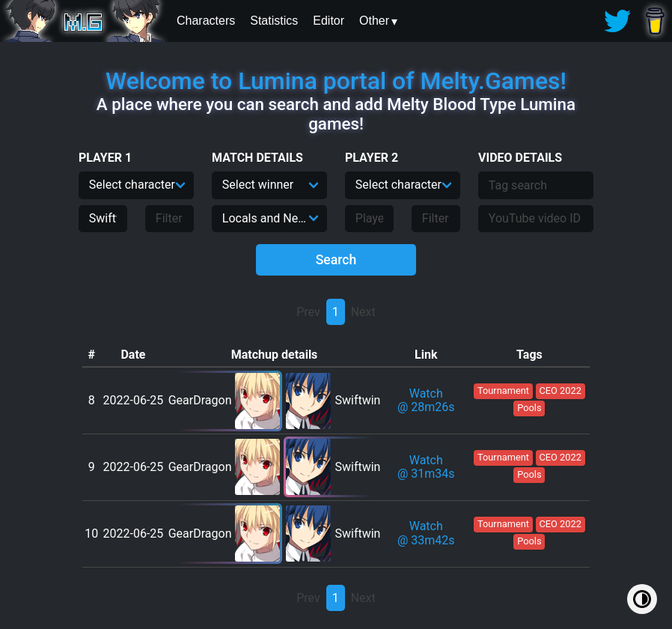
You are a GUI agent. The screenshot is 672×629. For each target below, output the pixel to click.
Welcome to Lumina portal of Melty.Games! (336, 81)
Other (374, 21)
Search (336, 260)
